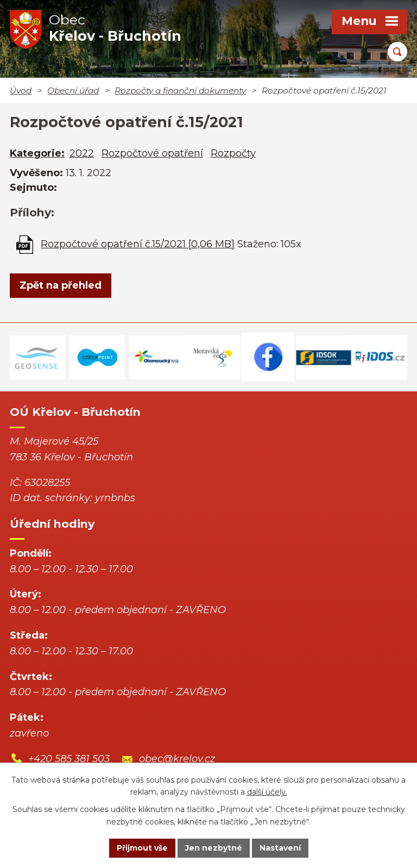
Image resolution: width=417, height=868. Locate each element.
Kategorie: (37, 153)
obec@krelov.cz (177, 759)
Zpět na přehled (61, 285)
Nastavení (280, 848)
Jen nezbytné (214, 848)
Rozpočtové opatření (152, 153)
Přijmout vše (142, 848)
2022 (82, 153)
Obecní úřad (73, 90)
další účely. (267, 792)
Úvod (21, 90)
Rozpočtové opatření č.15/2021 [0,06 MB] (138, 244)
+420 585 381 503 (69, 759)
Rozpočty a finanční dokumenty (180, 90)
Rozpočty (233, 153)
